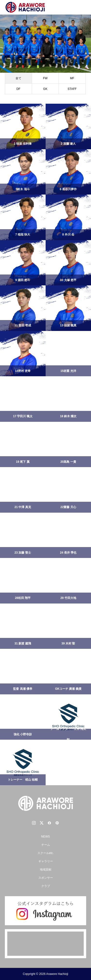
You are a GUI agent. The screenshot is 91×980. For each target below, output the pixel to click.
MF (72, 78)
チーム (46, 845)
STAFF (72, 89)
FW (45, 78)
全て (18, 78)
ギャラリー (46, 861)
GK (45, 89)
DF (18, 89)
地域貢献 (46, 870)
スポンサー (46, 878)
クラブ (46, 886)
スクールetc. (45, 853)
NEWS (46, 837)
